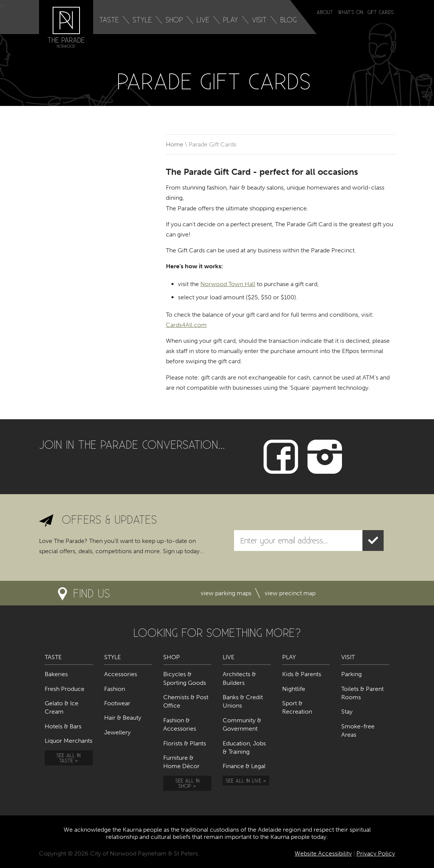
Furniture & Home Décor (181, 762)
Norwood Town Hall (228, 284)
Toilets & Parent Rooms (362, 693)
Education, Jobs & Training (244, 747)
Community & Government (242, 724)
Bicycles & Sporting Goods (185, 678)
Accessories (121, 674)
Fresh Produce (65, 689)
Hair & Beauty (123, 718)
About (325, 12)
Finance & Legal (244, 766)
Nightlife (294, 689)
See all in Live (244, 780)
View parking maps (226, 593)
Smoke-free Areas (358, 730)
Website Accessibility (323, 853)
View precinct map (290, 593)
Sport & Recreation (297, 707)
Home (175, 144)
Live (203, 19)
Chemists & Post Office (186, 701)
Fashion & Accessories (180, 724)
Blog (288, 19)
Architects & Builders (239, 678)
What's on (350, 12)
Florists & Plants (185, 743)
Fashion (115, 689)
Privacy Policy (376, 853)
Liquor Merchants (69, 741)
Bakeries (56, 674)
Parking (351, 674)
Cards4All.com (186, 325)
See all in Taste (69, 758)
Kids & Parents (302, 674)
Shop (174, 19)
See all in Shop (187, 783)
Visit (259, 19)
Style (142, 19)
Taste (109, 19)
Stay (347, 712)
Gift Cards (380, 12)
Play (231, 19)
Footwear (117, 703)
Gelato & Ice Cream (62, 707)
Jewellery (117, 732)
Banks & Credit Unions (243, 701)
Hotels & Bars (63, 726)
